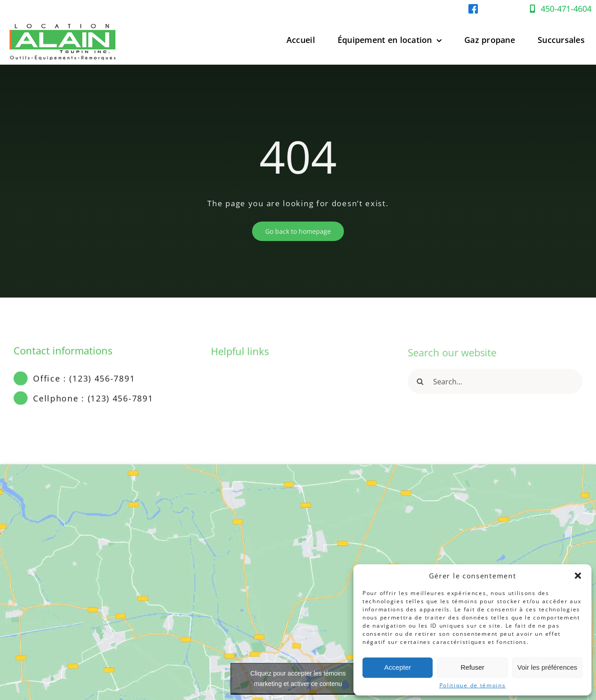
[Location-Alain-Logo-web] (63, 20)
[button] (578, 576)
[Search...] (495, 385)
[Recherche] (420, 385)
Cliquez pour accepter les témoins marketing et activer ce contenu (298, 679)
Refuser (473, 667)
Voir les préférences (547, 667)
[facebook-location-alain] (473, 8)
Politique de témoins (473, 686)
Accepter (398, 667)
